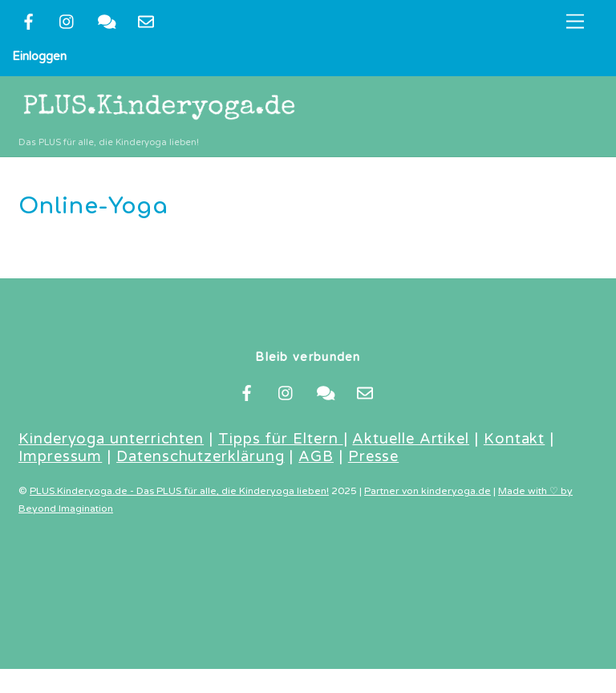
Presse (374, 456)
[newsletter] (146, 21)
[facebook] (28, 21)
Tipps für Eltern (281, 439)
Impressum (60, 456)
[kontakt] (107, 21)
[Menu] (575, 22)
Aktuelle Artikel (411, 439)
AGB (316, 456)
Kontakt (514, 439)
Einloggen (39, 56)
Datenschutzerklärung (200, 456)
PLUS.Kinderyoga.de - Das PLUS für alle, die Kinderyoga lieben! (179, 491)
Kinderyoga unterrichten (111, 439)
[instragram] (67, 21)
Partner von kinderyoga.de (428, 491)
